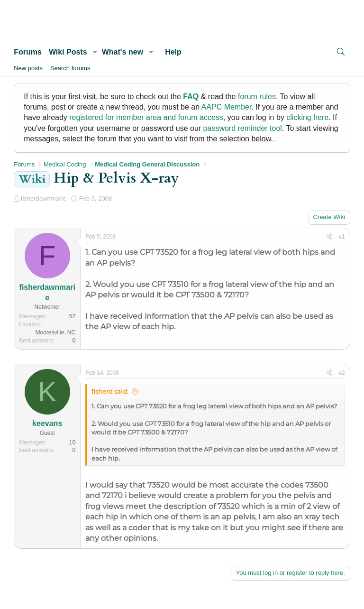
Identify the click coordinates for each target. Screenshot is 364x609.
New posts (28, 68)
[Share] (329, 237)
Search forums (70, 68)
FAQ (191, 97)
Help (173, 52)
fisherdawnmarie (43, 198)
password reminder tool (243, 128)
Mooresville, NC (56, 332)
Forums (28, 52)
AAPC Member (227, 107)
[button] (95, 52)
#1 (341, 237)
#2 (341, 373)
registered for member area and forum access (146, 117)
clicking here (307, 117)
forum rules (257, 97)
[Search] (341, 52)
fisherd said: (110, 391)
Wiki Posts (68, 52)
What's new (123, 52)
